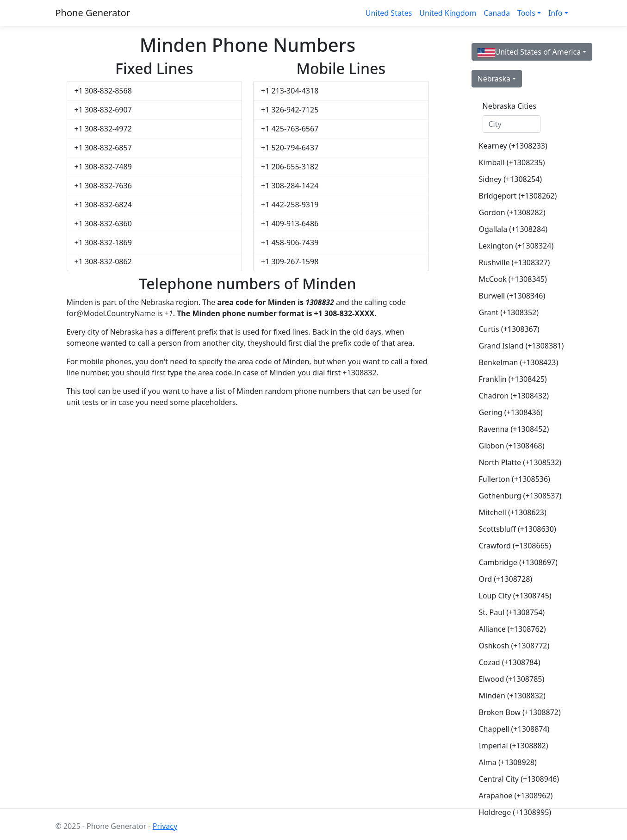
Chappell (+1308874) (514, 729)
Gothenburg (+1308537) (515, 496)
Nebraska (494, 79)
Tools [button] (526, 13)
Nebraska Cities (509, 106)
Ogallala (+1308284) (513, 229)
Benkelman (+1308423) (515, 362)
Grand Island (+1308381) (515, 346)
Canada (497, 13)
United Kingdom (448, 13)
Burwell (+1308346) (512, 296)
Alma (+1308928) (508, 762)
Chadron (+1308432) (514, 396)
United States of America (529, 52)
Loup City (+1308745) (515, 596)
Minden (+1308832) (512, 696)
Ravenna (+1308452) (514, 429)
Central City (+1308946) (515, 779)
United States (389, 13)
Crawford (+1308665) (515, 546)
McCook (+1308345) (513, 279)
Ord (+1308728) (506, 579)
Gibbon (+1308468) (512, 446)
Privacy (165, 826)
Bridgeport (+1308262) (515, 196)
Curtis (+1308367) (509, 329)
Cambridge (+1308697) (515, 562)
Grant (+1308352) (509, 312)
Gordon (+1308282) (512, 212)
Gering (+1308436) (511, 412)
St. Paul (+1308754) (512, 612)
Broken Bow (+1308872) (515, 712)
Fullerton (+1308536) (515, 479)
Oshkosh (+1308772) (514, 646)
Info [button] (556, 13)
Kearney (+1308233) (513, 146)
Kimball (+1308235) (512, 162)
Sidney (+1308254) (510, 179)
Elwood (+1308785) (512, 679)
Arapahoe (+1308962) (515, 796)
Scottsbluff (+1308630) (515, 529)
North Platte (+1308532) (515, 462)
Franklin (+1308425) (513, 379)
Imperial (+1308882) (514, 746)
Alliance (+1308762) (512, 629)
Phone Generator (93, 13)
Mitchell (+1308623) (513, 512)
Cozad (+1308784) (510, 662)
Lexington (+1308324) (515, 246)
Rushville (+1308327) (515, 262)
